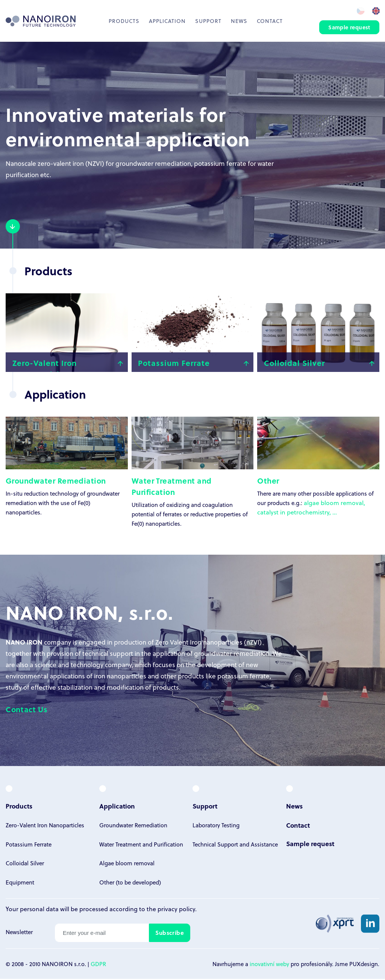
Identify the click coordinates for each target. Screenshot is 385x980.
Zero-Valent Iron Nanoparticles (45, 828)
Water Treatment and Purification (141, 847)
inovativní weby (269, 965)
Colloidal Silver (25, 866)
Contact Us (27, 712)
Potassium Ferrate (29, 847)
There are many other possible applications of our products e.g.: (318, 463)
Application (167, 21)
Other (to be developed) (130, 885)
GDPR (98, 965)
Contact (270, 21)
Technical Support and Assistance (235, 847)
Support (208, 21)
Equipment (20, 885)
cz (360, 11)
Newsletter (19, 934)
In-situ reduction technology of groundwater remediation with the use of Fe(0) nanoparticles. (67, 468)
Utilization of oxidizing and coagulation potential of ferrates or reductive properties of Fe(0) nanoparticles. (193, 474)
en (376, 11)
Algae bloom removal (127, 866)
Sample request (349, 28)
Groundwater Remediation (133, 828)
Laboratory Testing (216, 828)
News (239, 21)
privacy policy (176, 912)
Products (124, 21)
